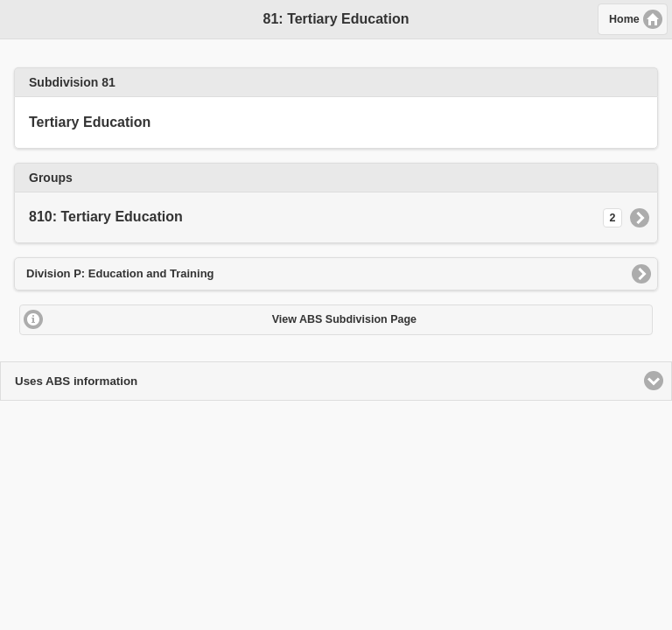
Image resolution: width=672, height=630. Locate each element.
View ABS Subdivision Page (344, 319)
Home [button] (624, 19)
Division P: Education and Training (120, 273)
